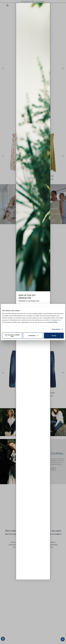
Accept (54, 336)
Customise (33, 336)
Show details (56, 329)
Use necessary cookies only (12, 335)
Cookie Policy (53, 322)
